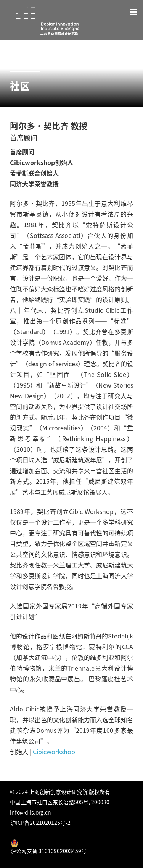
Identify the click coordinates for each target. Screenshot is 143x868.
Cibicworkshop (55, 752)
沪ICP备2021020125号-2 (41, 823)
